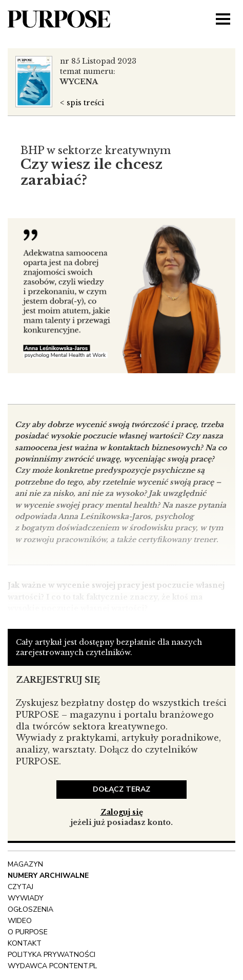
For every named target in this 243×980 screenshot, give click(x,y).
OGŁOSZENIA (31, 909)
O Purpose (28, 932)
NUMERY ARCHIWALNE (48, 876)
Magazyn (25, 864)
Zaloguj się (122, 812)
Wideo (20, 921)
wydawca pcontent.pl (52, 966)
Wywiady (26, 898)
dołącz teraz (121, 789)
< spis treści (82, 103)
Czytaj (21, 887)
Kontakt (25, 943)
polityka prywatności (52, 955)
